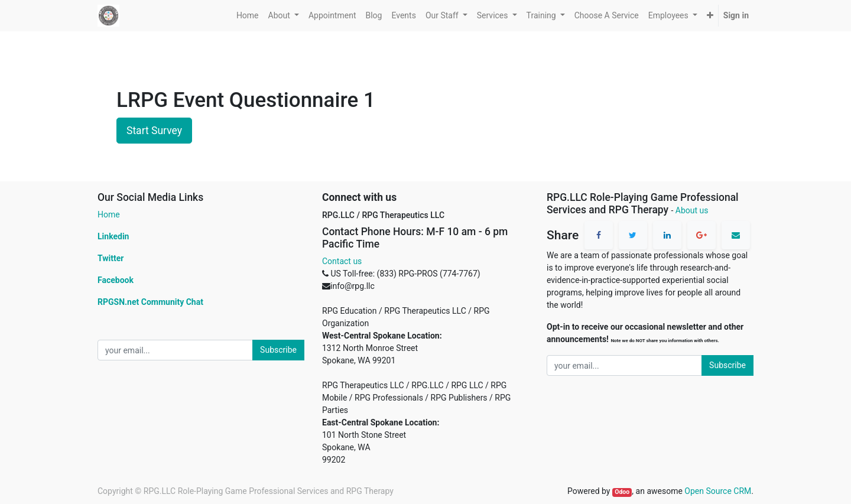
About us (692, 210)
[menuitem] (248, 16)
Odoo (622, 492)
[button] (710, 16)
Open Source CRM (718, 491)
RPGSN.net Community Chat (150, 302)
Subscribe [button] (278, 350)
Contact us (342, 261)
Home (109, 214)
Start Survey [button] (154, 131)
